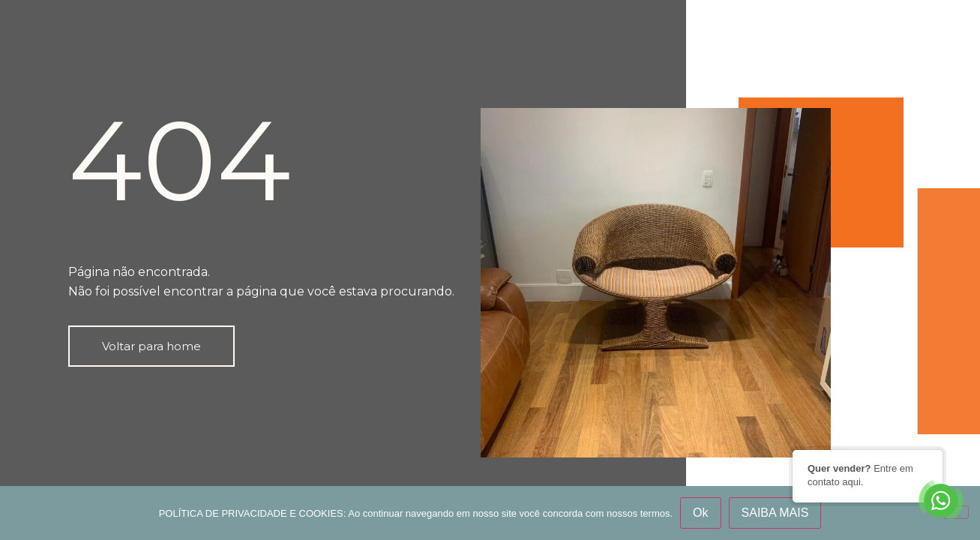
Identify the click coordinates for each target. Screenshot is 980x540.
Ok (700, 513)
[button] (151, 346)
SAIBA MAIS (775, 513)
